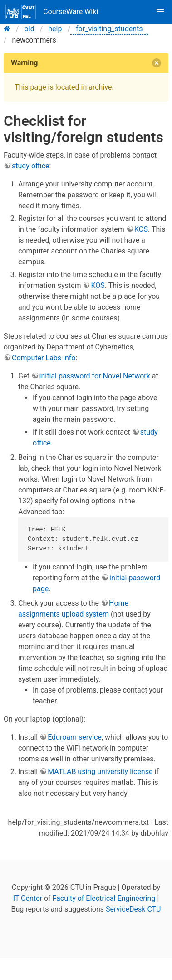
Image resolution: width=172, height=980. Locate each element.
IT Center (28, 898)
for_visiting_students (109, 29)
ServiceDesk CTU (133, 909)
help (55, 29)
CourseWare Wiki (52, 12)
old (29, 29)
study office (31, 166)
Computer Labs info (44, 358)
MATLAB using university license (100, 772)
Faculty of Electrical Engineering (104, 898)
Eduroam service (75, 737)
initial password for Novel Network (95, 376)
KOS (141, 229)
